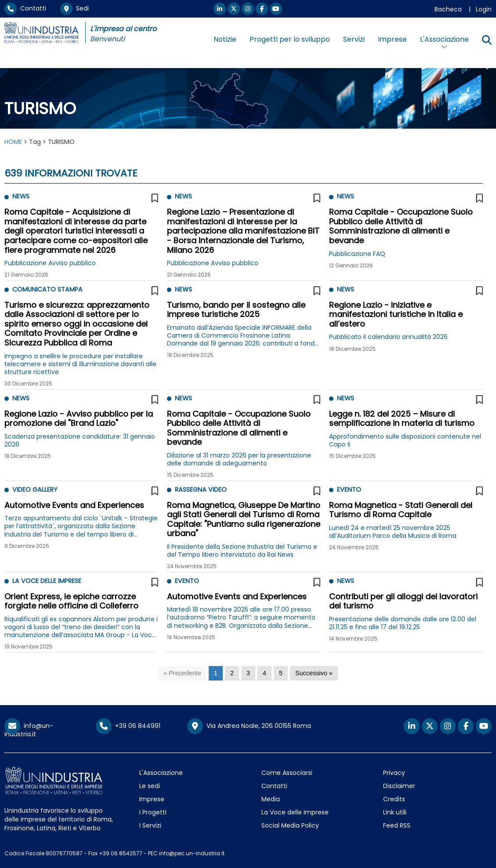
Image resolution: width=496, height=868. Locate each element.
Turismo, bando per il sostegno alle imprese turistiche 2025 (236, 310)
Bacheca (448, 9)
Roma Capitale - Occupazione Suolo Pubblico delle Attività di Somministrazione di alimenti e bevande (401, 226)
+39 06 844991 (128, 726)
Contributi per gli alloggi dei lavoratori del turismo (403, 601)
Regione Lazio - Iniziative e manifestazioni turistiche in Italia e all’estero (396, 314)
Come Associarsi (287, 773)
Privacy (394, 773)
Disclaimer (399, 786)
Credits (394, 799)
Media (271, 799)
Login (484, 9)
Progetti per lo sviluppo (290, 39)
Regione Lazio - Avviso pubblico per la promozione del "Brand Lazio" (79, 419)
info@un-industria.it (29, 730)
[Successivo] (314, 673)
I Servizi (150, 825)
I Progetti (153, 812)
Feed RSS (397, 825)
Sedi (74, 8)
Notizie (225, 39)
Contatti (25, 8)
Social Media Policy (290, 825)
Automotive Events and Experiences (74, 505)
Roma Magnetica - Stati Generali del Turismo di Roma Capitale (401, 510)
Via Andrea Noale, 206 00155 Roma (249, 726)
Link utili (395, 812)
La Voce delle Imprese (295, 812)
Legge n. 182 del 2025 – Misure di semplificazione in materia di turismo (402, 419)
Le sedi (150, 786)
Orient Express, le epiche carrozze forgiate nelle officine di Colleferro (71, 601)
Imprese (392, 39)
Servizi (354, 39)
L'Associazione (161, 773)
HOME (13, 142)
